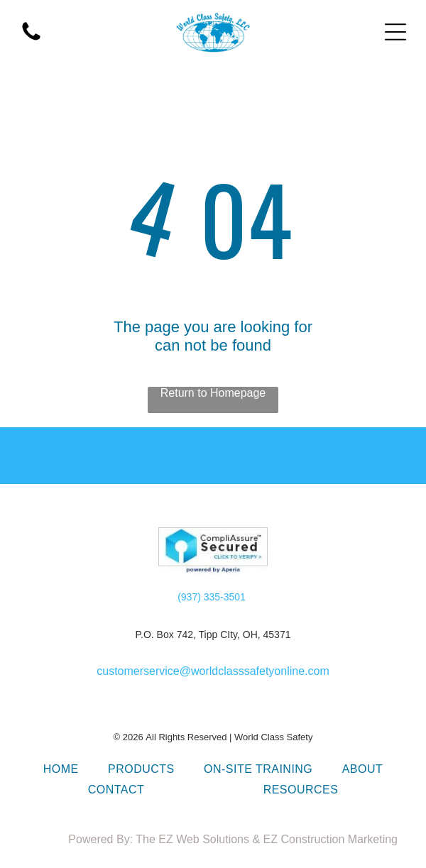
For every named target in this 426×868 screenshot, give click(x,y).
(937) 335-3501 (212, 597)
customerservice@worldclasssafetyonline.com (213, 671)
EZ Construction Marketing (331, 839)
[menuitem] (61, 769)
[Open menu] (395, 32)
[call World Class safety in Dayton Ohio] (31, 39)
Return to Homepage (213, 393)
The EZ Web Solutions (192, 839)
